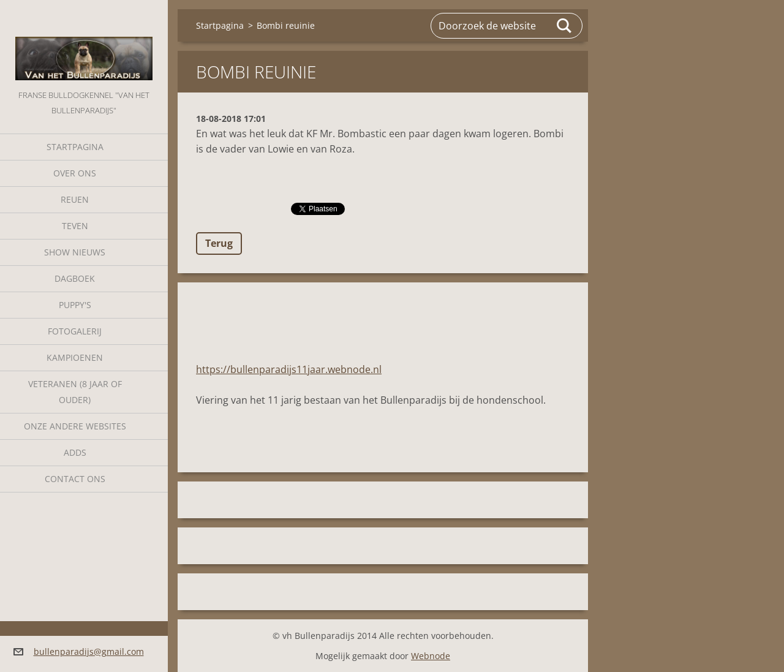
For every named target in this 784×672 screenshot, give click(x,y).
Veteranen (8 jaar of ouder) (75, 392)
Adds (75, 452)
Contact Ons (75, 479)
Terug (219, 243)
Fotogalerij (75, 331)
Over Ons (75, 173)
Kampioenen (75, 357)
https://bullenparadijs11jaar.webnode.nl (289, 369)
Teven (75, 226)
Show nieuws (75, 252)
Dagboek (75, 278)
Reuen (75, 199)
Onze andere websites (75, 426)
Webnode (431, 656)
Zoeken (565, 26)
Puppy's (75, 305)
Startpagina (75, 147)
